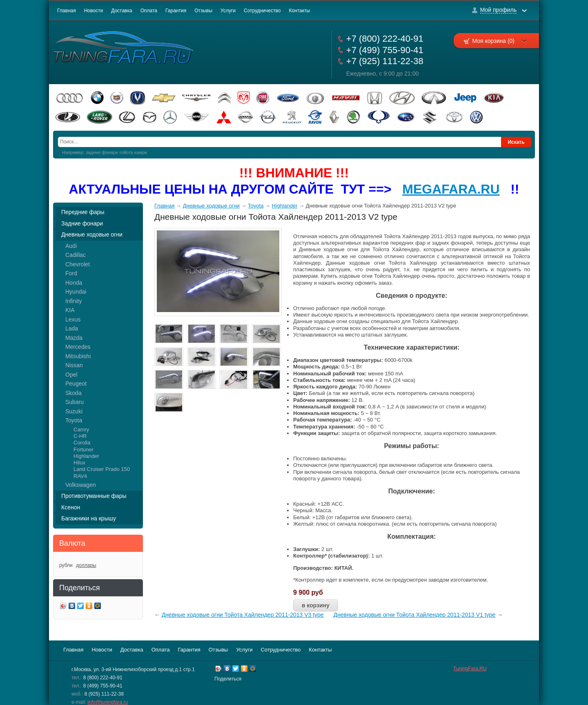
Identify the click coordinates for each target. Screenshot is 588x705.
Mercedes (78, 347)
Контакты (299, 11)
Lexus (73, 319)
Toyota (74, 420)
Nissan (74, 365)
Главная (67, 11)
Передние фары (83, 212)
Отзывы (203, 11)
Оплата (149, 11)
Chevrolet (78, 264)
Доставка (122, 11)
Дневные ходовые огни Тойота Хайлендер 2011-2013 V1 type (415, 615)
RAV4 (80, 476)
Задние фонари (82, 223)
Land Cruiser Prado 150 (102, 469)
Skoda (73, 393)
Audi (71, 246)
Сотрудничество (262, 11)
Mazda (74, 338)
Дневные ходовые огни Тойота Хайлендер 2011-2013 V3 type (243, 615)
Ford (71, 273)
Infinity (73, 301)
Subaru (75, 402)
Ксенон (71, 507)
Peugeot (76, 384)
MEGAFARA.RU (451, 189)
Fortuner (84, 450)
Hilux (79, 463)
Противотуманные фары (94, 496)
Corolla (82, 443)
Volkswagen (81, 485)
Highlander (86, 456)
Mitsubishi (78, 356)
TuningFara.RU (470, 669)
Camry (81, 429)
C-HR (80, 436)
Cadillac (76, 255)
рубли (66, 565)
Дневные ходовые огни (92, 234)
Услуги (228, 11)
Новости (94, 11)
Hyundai (76, 292)
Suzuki (74, 411)
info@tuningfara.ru (108, 702)
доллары (86, 565)
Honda (74, 283)
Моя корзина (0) (499, 41)
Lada (72, 328)
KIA (70, 310)
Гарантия (176, 11)
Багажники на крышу (89, 518)
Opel (71, 375)
